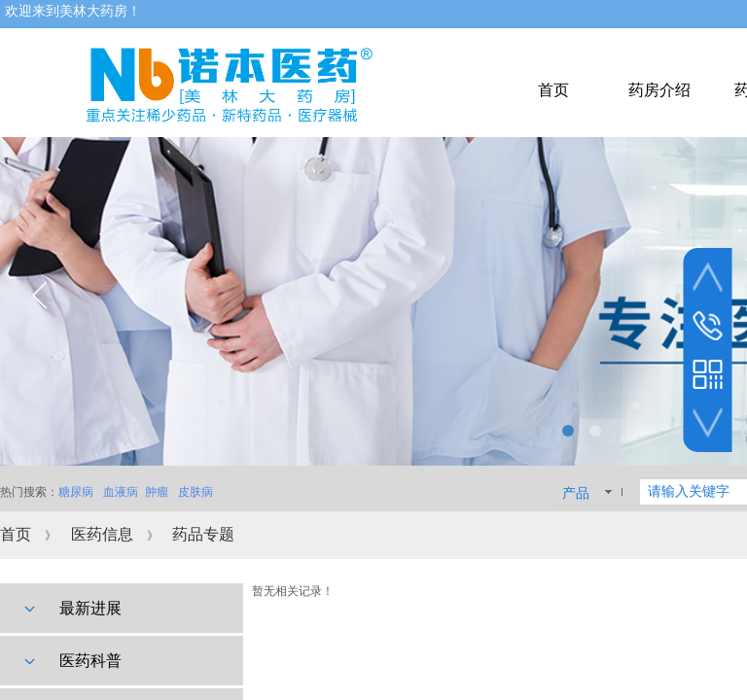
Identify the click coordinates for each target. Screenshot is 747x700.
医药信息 (102, 534)
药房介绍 (659, 90)
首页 (16, 534)
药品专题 (203, 534)
